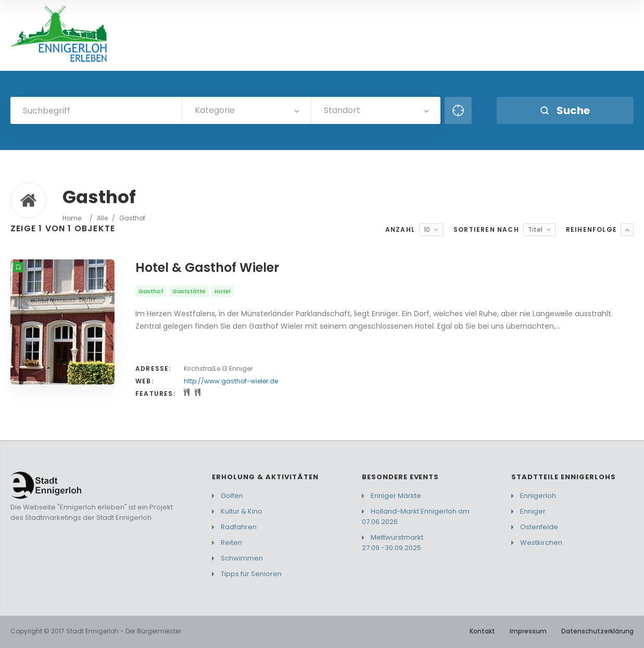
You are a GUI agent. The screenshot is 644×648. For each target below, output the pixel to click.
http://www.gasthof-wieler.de (231, 381)
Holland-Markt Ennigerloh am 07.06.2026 (416, 516)
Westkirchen (541, 543)
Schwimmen (242, 558)
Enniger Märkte (396, 496)
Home (72, 218)
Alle (102, 218)
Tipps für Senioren (251, 574)
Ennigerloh (538, 496)
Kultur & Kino (242, 511)
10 (427, 229)
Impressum (528, 631)
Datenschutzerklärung (597, 631)
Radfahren (239, 527)
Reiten (231, 543)
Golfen (232, 496)
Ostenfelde (539, 527)
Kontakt (482, 631)
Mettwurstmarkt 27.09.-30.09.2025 (393, 543)
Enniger (533, 511)
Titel (535, 229)
